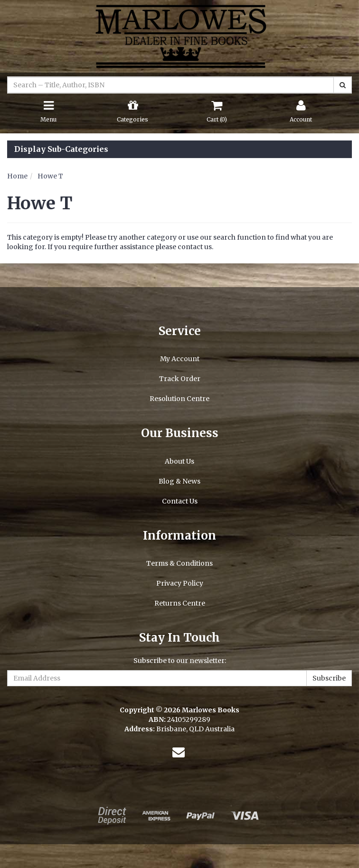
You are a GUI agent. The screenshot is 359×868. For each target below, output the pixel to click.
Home (17, 176)
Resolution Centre (179, 399)
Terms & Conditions (179, 563)
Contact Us (180, 501)
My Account (180, 359)
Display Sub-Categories (61, 149)
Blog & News (179, 481)
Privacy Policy (180, 583)
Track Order (180, 379)
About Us (179, 461)
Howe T (50, 176)
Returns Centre (180, 603)
